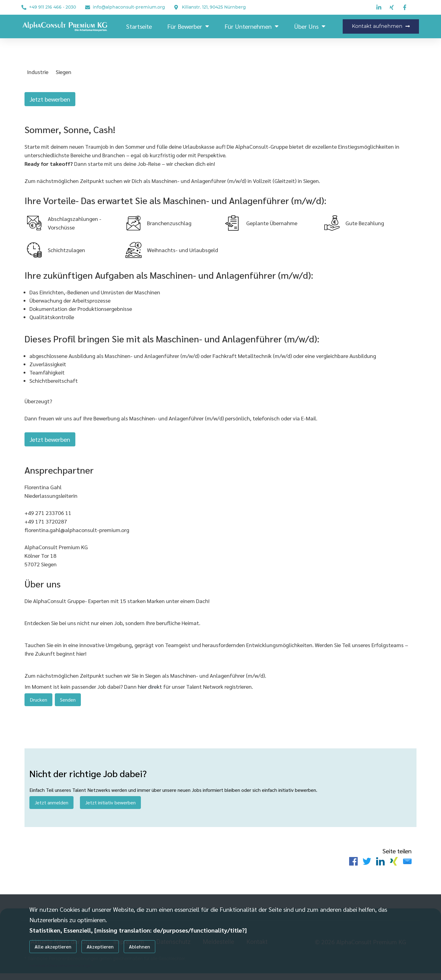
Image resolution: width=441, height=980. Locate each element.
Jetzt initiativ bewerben (110, 808)
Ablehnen (139, 946)
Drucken (38, 703)
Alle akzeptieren (53, 946)
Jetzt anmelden (51, 808)
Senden (68, 703)
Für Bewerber (188, 26)
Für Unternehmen (252, 26)
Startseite (139, 26)
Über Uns (310, 26)
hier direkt (151, 690)
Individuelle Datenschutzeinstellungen (61, 965)
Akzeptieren (100, 946)
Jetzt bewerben (50, 99)
